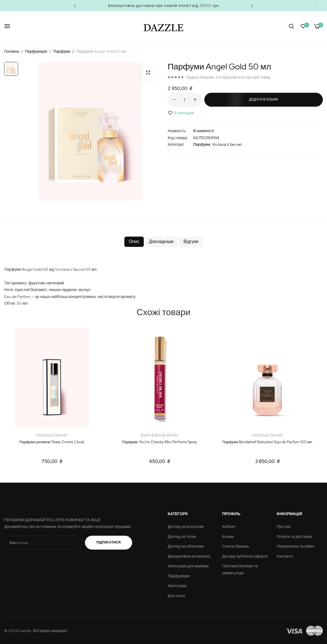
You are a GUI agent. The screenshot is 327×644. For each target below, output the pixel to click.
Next (252, 6)
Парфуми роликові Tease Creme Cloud (52, 442)
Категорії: (176, 144)
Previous (75, 6)
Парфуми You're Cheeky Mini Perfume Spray (159, 442)
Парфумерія (36, 51)
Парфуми (62, 51)
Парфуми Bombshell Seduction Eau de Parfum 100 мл (267, 442)
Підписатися (114, 542)
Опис (125, 243)
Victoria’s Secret (227, 144)
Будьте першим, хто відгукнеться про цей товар (228, 77)
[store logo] (164, 26)
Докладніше (161, 243)
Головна (12, 51)
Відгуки (199, 243)
